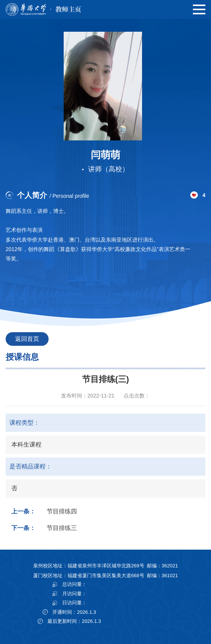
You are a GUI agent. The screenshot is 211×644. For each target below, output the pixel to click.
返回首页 (27, 339)
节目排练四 (62, 511)
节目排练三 (62, 528)
